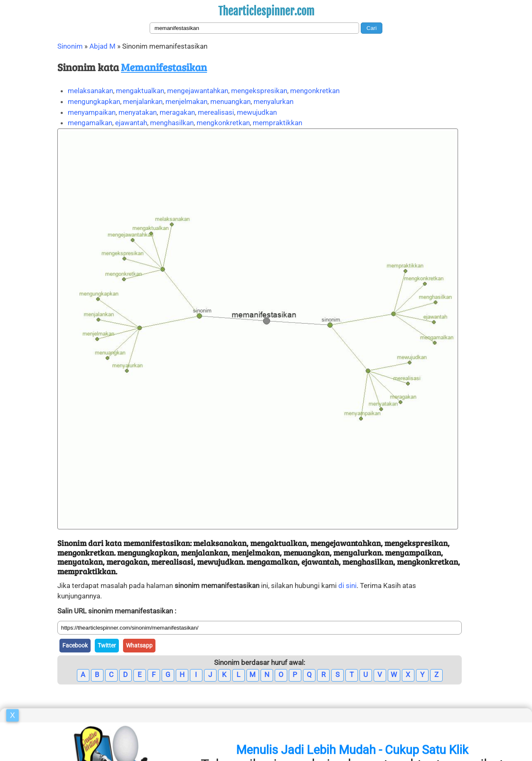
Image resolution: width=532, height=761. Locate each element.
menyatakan (138, 112)
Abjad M (102, 46)
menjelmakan (186, 101)
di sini (347, 586)
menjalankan (143, 101)
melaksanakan (90, 91)
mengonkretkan (315, 91)
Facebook (75, 645)
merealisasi (216, 112)
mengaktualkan (140, 91)
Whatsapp (139, 645)
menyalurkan (273, 101)
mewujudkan (257, 112)
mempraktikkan (277, 123)
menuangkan (230, 101)
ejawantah (131, 123)
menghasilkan (172, 123)
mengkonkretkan (223, 123)
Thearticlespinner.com (266, 11)
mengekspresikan (259, 91)
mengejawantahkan (198, 91)
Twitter (107, 645)
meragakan (177, 112)
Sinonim (70, 46)
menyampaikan (92, 112)
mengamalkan (90, 123)
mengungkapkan (94, 101)
